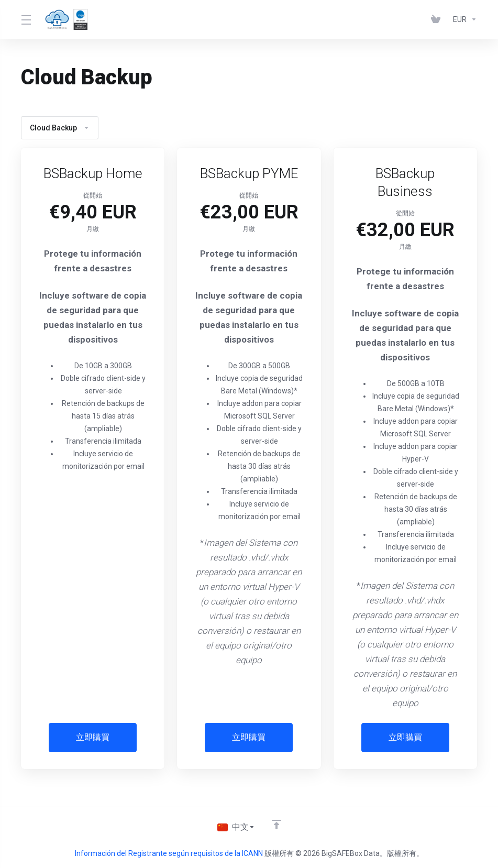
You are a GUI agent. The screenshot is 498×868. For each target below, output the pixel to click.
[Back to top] (277, 825)
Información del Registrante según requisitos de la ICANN (170, 853)
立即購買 (93, 738)
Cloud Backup (60, 128)
